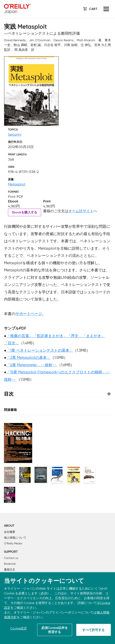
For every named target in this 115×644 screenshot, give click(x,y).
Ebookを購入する (25, 213)
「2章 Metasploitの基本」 (28, 358)
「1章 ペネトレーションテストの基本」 (40, 350)
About (9, 526)
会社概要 (10, 532)
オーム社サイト (81, 211)
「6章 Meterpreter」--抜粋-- (32, 365)
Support (11, 552)
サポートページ (29, 314)
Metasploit (17, 184)
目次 (9, 394)
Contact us (11, 558)
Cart (93, 9)
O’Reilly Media (13, 543)
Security (15, 134)
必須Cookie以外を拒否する (55, 630)
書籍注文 (10, 570)
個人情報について (15, 538)
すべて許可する (93, 630)
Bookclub (10, 564)
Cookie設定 (19, 628)
